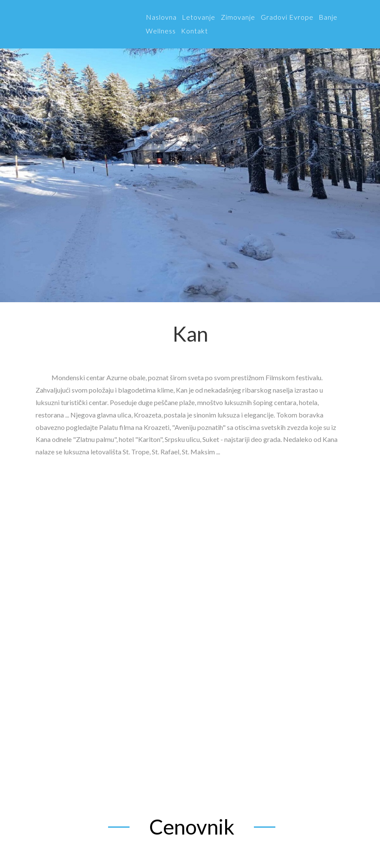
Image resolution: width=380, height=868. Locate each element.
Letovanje (199, 17)
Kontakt (195, 31)
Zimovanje (238, 17)
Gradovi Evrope (287, 17)
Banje (328, 17)
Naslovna (161, 17)
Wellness (161, 31)
